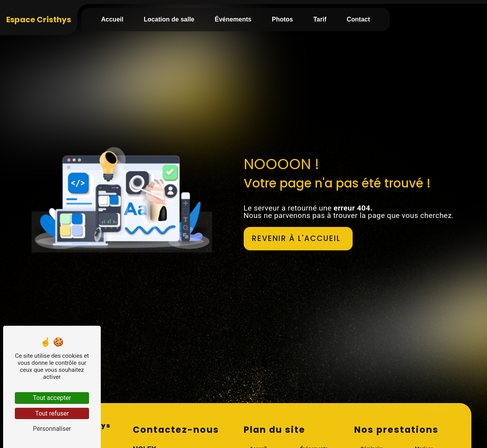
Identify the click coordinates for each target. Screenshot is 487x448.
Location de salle (169, 19)
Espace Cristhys (39, 20)
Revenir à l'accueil (296, 238)
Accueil (112, 19)
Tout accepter (52, 398)
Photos (282, 19)
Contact (359, 19)
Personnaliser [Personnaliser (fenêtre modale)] (52, 429)
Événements (233, 19)
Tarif (320, 19)
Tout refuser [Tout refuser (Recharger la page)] (52, 413)
